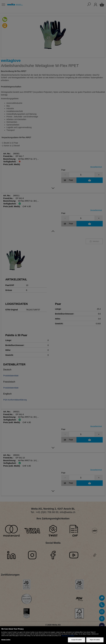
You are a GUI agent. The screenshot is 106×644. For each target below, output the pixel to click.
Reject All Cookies (95, 640)
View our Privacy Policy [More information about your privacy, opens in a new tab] (68, 636)
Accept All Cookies (77, 640)
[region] (53, 635)
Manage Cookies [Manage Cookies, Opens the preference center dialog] (6, 640)
